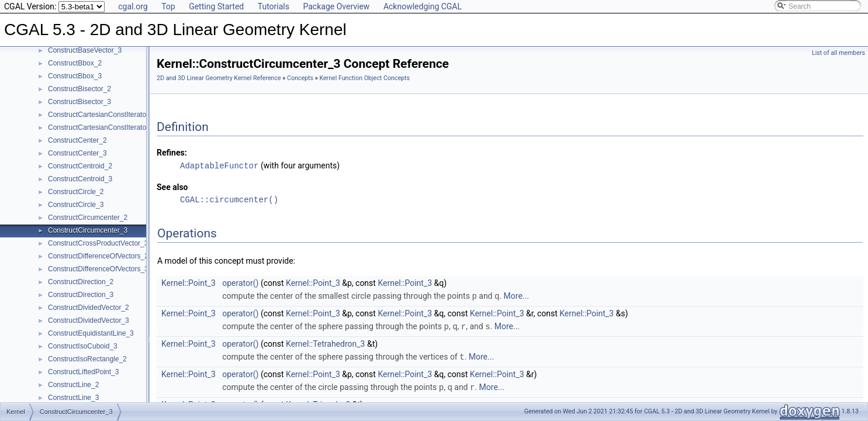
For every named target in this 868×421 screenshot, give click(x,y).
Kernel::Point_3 (189, 282)
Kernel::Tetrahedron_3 (325, 342)
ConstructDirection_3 (81, 295)
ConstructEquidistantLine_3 (91, 333)
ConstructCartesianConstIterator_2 (102, 115)
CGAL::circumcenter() (229, 199)
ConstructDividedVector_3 (89, 320)
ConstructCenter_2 (77, 140)
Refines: (172, 153)
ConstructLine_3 (73, 398)
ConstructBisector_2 (79, 89)
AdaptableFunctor (219, 165)
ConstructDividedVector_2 (89, 308)
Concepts (300, 78)
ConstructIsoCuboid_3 (83, 346)
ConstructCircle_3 (76, 205)
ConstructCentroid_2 (80, 166)
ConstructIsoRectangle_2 (87, 359)
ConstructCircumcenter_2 (88, 218)
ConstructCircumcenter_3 (88, 230)
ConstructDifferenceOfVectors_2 (98, 256)
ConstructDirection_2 (81, 282)
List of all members (838, 53)
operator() (240, 282)
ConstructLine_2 (73, 385)
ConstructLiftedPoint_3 (83, 372)
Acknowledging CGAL (423, 6)
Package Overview (336, 6)
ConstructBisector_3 (79, 102)
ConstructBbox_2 (75, 63)
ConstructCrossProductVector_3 (98, 243)
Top (168, 6)
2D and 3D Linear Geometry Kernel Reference (219, 78)
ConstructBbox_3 (75, 76)
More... (516, 295)
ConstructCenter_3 (77, 153)
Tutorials (274, 6)
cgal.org (133, 6)
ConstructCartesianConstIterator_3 (102, 127)
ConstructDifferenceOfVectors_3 (98, 269)
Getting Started (216, 6)
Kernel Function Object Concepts (364, 78)
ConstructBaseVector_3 (85, 50)
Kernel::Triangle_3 (318, 402)
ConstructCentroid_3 (80, 179)
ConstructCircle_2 (76, 192)
